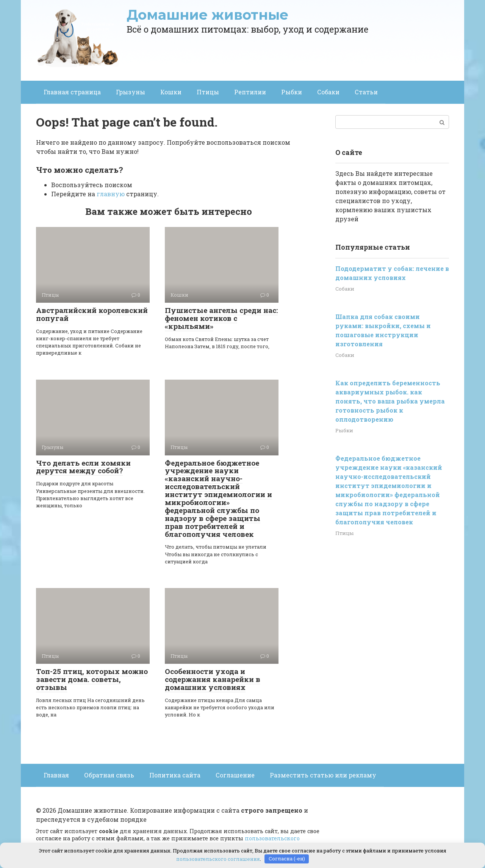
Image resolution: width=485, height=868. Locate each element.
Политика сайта (175, 775)
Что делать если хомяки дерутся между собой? (83, 467)
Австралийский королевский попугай (92, 314)
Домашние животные (207, 15)
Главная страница (72, 92)
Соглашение (235, 775)
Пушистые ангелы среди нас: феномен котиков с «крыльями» (221, 318)
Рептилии (250, 92)
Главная (56, 775)
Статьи (366, 92)
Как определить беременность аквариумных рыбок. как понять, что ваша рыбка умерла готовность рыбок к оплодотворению (390, 401)
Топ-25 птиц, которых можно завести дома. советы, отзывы (92, 679)
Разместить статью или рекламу (323, 775)
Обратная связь (109, 775)
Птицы (208, 92)
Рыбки (292, 92)
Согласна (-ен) (287, 859)
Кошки (171, 92)
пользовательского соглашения (218, 859)
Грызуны (131, 92)
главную (111, 194)
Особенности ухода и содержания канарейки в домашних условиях (213, 679)
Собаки (328, 92)
